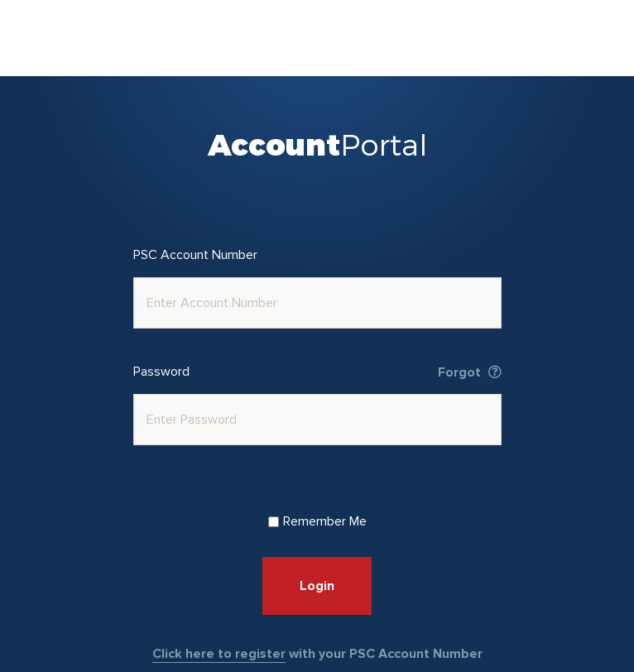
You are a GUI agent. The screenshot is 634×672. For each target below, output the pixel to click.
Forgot (470, 372)
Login (317, 586)
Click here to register (219, 654)
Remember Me (317, 521)
